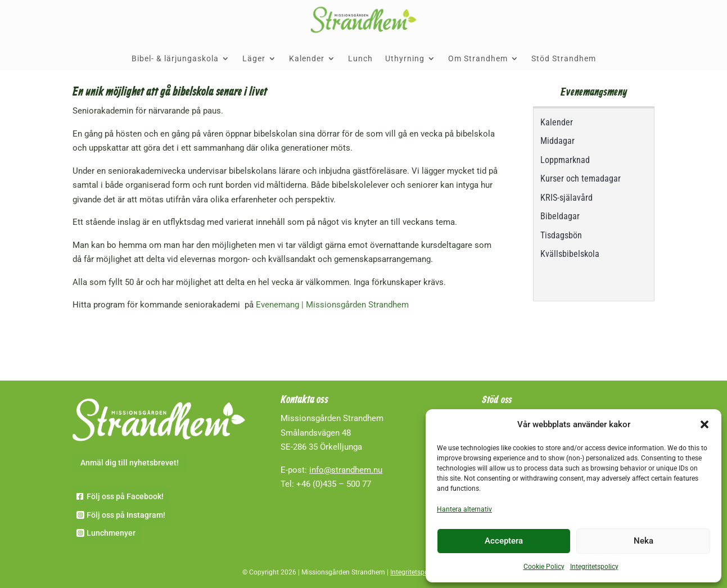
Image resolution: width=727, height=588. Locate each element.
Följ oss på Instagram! (126, 515)
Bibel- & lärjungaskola (175, 58)
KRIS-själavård (566, 198)
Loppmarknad (565, 160)
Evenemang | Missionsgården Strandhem (332, 305)
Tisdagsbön (561, 235)
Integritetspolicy (594, 567)
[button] (705, 424)
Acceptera (504, 541)
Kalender (307, 58)
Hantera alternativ (464, 509)
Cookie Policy (544, 567)
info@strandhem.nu (346, 470)
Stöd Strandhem (564, 58)
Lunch (360, 58)
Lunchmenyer (111, 533)
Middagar (557, 141)
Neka (644, 541)
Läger (254, 58)
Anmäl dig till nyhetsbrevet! (130, 463)
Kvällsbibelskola (570, 254)
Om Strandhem (478, 58)
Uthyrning (405, 58)
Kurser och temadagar (581, 178)
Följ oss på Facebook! (125, 496)
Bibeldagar (560, 216)
